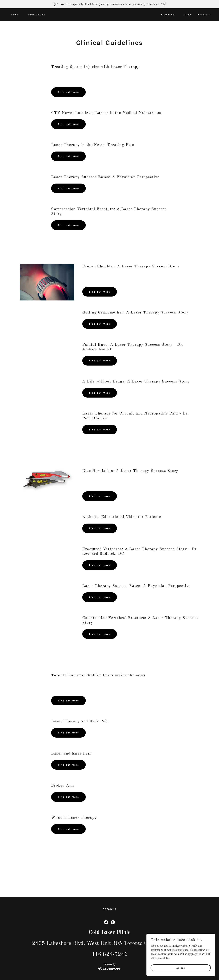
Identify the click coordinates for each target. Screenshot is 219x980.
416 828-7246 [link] (110, 954)
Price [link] (187, 15)
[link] (109, 15)
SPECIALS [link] (168, 15)
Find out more (68, 92)
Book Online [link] (37, 15)
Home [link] (15, 15)
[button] (204, 15)
